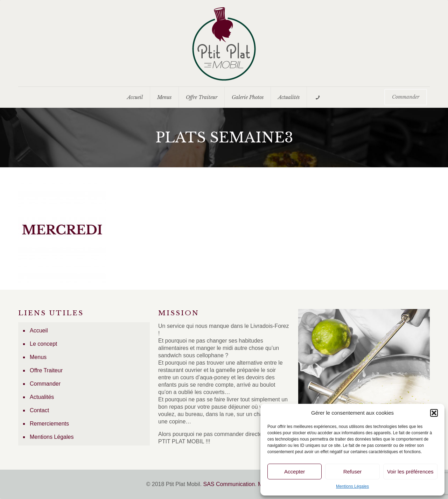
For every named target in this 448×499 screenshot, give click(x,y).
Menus (38, 357)
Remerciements (49, 424)
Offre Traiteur (46, 370)
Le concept (43, 344)
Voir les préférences (410, 472)
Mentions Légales (352, 486)
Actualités (42, 397)
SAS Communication (229, 484)
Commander (45, 384)
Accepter (295, 472)
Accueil (39, 331)
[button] (434, 413)
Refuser (353, 472)
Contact (39, 410)
